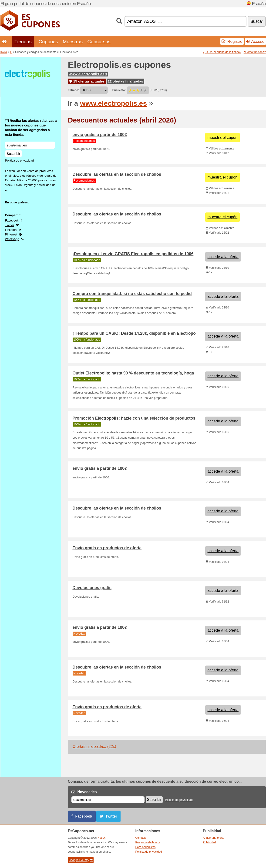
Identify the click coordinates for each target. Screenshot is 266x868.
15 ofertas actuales (87, 81)
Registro (232, 41)
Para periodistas (146, 847)
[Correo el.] (108, 800)
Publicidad (209, 842)
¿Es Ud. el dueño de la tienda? (222, 52)
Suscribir (13, 154)
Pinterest (11, 234)
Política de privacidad (20, 161)
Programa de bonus (148, 842)
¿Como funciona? (255, 52)
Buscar (257, 21)
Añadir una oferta (214, 838)
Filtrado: (74, 90)
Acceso (255, 41)
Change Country (81, 860)
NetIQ (101, 838)
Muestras (73, 41)
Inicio (4, 52)
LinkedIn (11, 230)
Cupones (48, 41)
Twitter (10, 225)
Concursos (99, 41)
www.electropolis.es (88, 74)
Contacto (141, 838)
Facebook (12, 220)
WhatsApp (12, 239)
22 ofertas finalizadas (125, 81)
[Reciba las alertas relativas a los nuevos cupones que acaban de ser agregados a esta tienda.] (30, 145)
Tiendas (23, 41)
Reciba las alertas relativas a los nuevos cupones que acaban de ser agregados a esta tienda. (31, 128)
